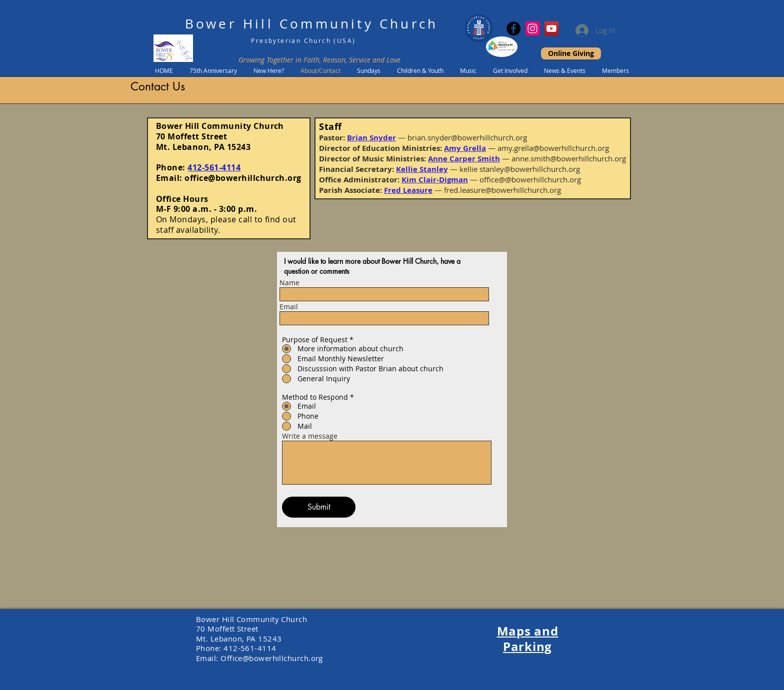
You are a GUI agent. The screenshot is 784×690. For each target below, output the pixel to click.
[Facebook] (513, 28)
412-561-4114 (214, 167)
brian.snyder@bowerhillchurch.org (467, 137)
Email (289, 307)
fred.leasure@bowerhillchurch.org (502, 190)
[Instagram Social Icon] (532, 28)
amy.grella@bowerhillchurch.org (553, 148)
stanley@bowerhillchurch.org (530, 169)
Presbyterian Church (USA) (303, 40)
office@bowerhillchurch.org (243, 178)
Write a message (310, 436)
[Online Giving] (571, 53)
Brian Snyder (371, 138)
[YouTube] (551, 28)
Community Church (359, 24)
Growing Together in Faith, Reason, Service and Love (319, 60)
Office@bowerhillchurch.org (272, 658)
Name (289, 283)
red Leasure (410, 190)
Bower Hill (229, 24)
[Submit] (319, 507)
